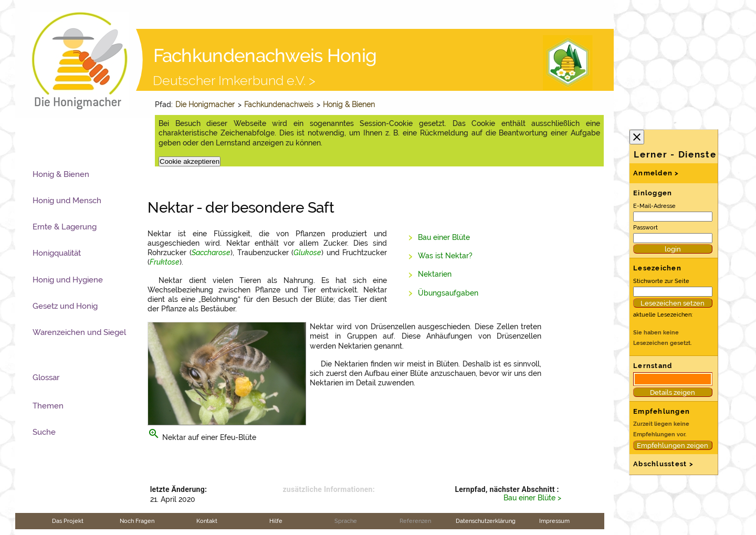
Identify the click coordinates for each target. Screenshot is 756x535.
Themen (48, 406)
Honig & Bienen (349, 104)
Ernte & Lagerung (65, 227)
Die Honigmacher (205, 104)
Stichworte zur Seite (661, 281)
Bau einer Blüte (444, 237)
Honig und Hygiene (68, 280)
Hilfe (276, 521)
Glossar (46, 377)
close (637, 137)
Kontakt (207, 521)
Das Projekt (68, 521)
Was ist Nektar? (445, 256)
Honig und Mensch (67, 201)
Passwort (645, 227)
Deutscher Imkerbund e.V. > (234, 80)
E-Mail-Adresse (654, 206)
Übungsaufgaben (448, 293)
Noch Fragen (137, 521)
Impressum (554, 521)
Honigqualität (57, 253)
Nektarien (435, 274)
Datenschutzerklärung (486, 521)
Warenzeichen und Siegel (79, 332)
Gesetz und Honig (65, 306)
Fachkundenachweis (279, 104)
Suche (44, 432)
